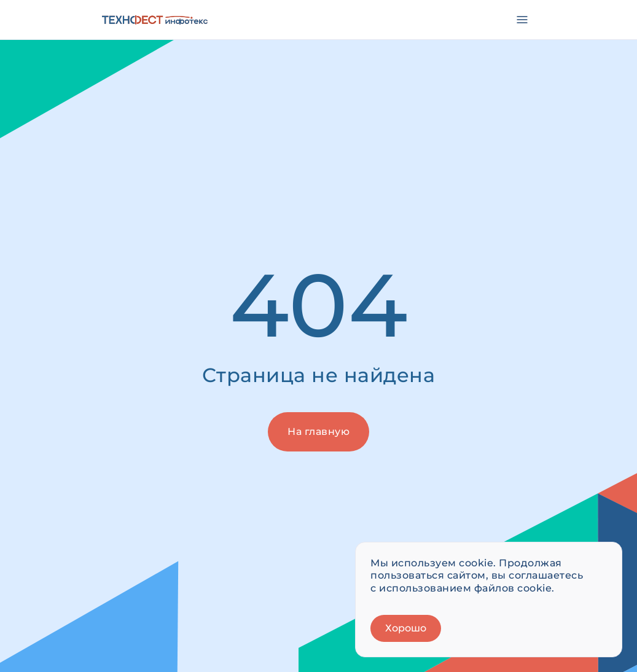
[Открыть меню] (522, 20)
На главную (318, 432)
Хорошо (406, 628)
